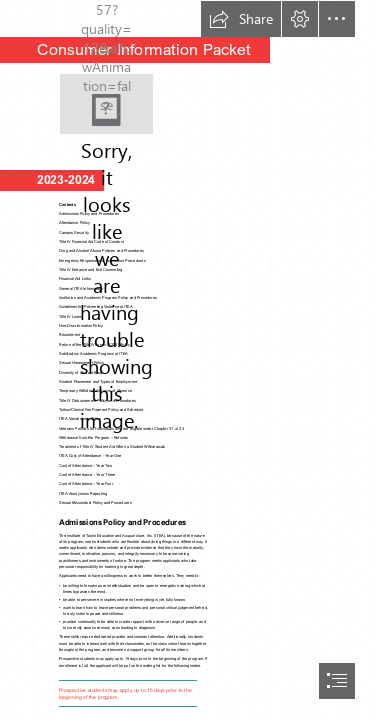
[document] (187, 360)
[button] (241, 19)
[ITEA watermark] (106, 104)
